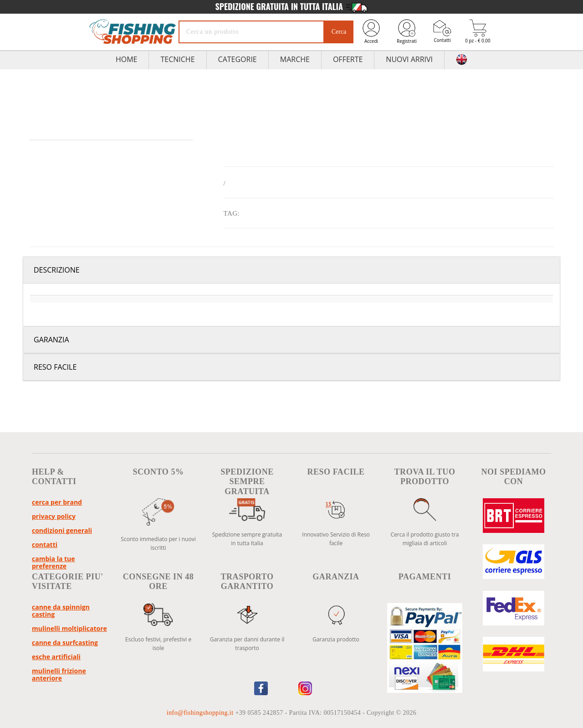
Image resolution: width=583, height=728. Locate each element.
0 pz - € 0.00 (478, 32)
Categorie (238, 59)
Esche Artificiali (56, 657)
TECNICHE (177, 59)
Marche (295, 59)
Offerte (348, 59)
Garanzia (51, 340)
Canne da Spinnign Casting (61, 611)
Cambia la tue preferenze (54, 562)
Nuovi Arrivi (409, 59)
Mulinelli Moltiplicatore (69, 628)
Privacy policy (54, 516)
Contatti (442, 31)
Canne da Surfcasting (65, 643)
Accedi (371, 31)
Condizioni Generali (62, 530)
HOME (127, 59)
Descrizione (57, 270)
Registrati (407, 31)
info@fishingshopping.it (201, 713)
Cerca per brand (57, 502)
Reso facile (55, 367)
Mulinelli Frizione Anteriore (59, 674)
